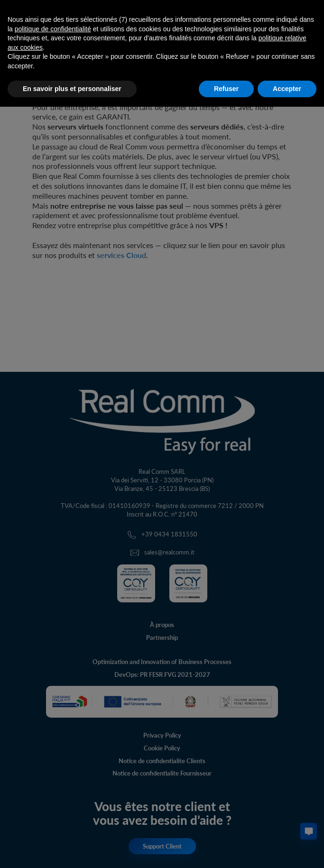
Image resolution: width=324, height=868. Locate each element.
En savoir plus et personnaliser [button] (72, 89)
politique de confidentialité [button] (53, 29)
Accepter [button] (287, 89)
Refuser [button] (226, 89)
